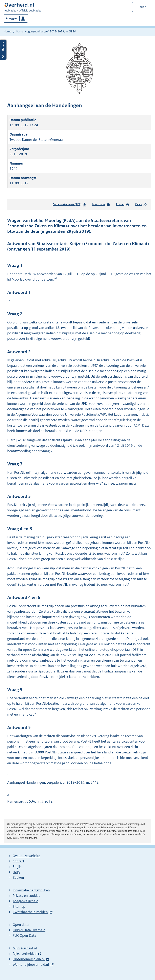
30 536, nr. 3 (34, 801)
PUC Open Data (24, 935)
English (18, 867)
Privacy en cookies (26, 896)
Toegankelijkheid (26, 901)
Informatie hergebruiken (31, 890)
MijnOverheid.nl (25, 948)
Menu (144, 7)
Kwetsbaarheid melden (30, 912)
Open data (21, 925)
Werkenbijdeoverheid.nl (31, 964)
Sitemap (19, 906)
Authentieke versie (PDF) (70, 205)
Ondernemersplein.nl (29, 959)
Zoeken (18, 877)
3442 (95, 782)
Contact (18, 861)
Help (16, 872)
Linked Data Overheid (29, 930)
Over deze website (26, 856)
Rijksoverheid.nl (25, 954)
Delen (141, 205)
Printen (123, 205)
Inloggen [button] (11, 18)
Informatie (101, 205)
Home (7, 31)
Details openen (3, 50)
